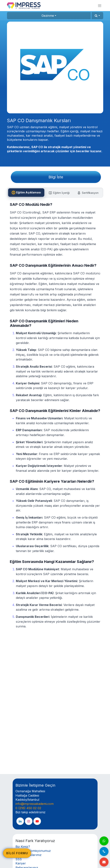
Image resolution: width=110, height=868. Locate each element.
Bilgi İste (56, 177)
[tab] (26, 193)
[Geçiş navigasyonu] (100, 6)
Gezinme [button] (48, 16)
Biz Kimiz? (23, 847)
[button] (97, 16)
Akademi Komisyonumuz (33, 851)
